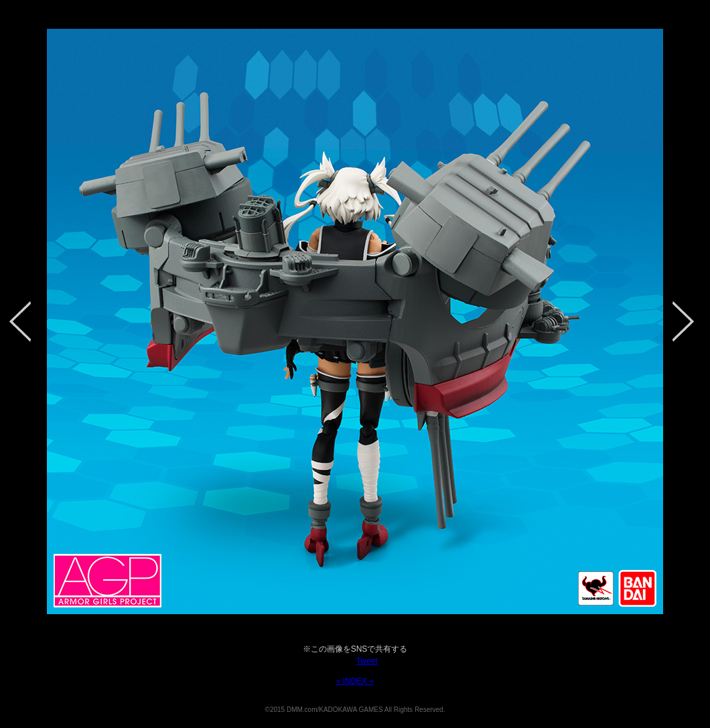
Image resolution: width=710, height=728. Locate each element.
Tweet (367, 661)
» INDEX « (355, 681)
